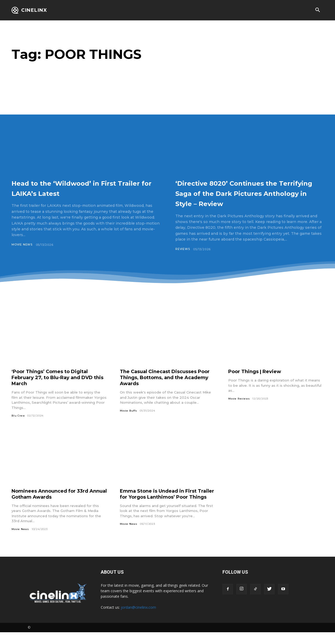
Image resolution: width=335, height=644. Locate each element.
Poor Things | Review (258, 382)
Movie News (22, 245)
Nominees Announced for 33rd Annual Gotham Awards (54, 504)
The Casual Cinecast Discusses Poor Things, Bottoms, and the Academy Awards (163, 388)
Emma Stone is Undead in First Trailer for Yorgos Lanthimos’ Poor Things (163, 507)
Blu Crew (18, 426)
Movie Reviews (240, 409)
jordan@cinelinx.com (138, 619)
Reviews (183, 259)
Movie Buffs (129, 421)
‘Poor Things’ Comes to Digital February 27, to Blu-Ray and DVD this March (57, 388)
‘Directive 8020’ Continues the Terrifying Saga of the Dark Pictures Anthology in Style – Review (246, 198)
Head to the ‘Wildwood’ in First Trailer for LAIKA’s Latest (84, 188)
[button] (317, 10)
